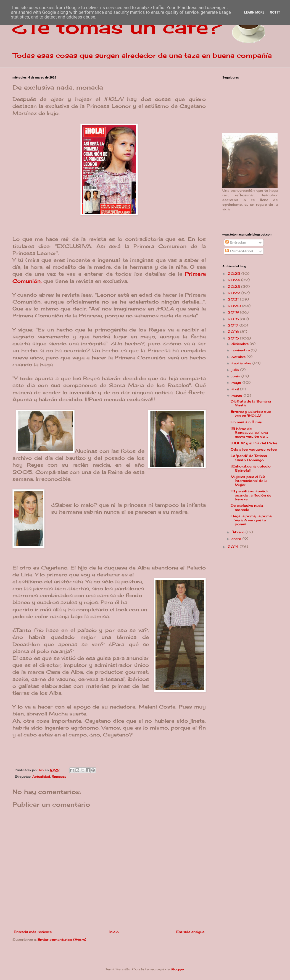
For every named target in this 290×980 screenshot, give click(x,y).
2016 (234, 332)
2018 (234, 319)
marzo (238, 395)
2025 (234, 274)
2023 (234, 287)
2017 (234, 325)
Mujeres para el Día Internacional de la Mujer (249, 481)
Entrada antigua (190, 932)
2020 (235, 306)
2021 (234, 299)
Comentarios (239, 251)
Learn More (254, 12)
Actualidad (41, 777)
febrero (238, 532)
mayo (237, 382)
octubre (239, 357)
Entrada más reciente (33, 932)
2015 (234, 338)
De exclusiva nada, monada (247, 507)
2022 (234, 293)
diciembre (241, 344)
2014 (234, 547)
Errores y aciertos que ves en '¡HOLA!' (251, 413)
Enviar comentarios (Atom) (62, 940)
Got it (275, 12)
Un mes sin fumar (246, 422)
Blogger (178, 969)
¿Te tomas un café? (118, 27)
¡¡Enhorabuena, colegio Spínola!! (251, 468)
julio (236, 370)
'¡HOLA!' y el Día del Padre (254, 443)
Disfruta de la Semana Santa (251, 403)
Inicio (114, 932)
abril (236, 389)
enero (237, 539)
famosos (59, 777)
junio (236, 376)
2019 (234, 312)
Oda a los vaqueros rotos (254, 449)
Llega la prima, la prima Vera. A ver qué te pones (251, 520)
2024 (234, 280)
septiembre (242, 363)
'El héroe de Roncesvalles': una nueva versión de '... (249, 433)
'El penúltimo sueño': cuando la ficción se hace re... (251, 495)
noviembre (241, 350)
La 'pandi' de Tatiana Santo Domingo (249, 458)
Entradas (236, 242)
